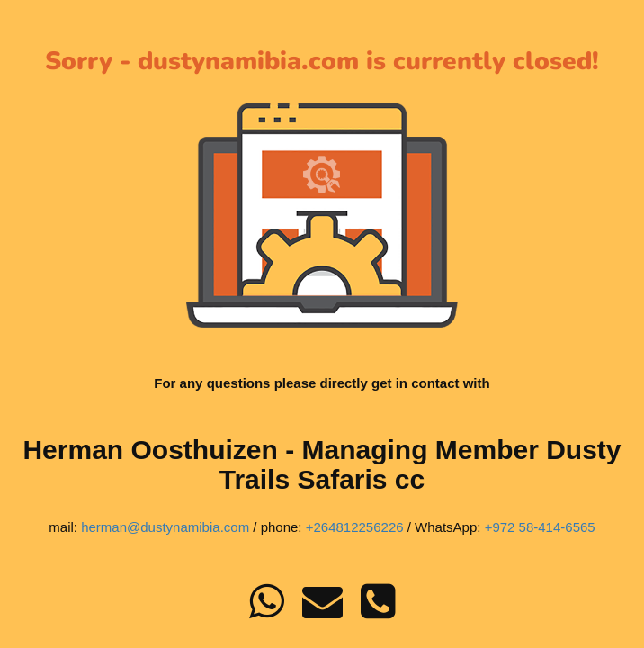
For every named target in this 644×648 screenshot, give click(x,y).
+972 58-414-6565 (540, 527)
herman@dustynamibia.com (165, 527)
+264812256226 (355, 527)
